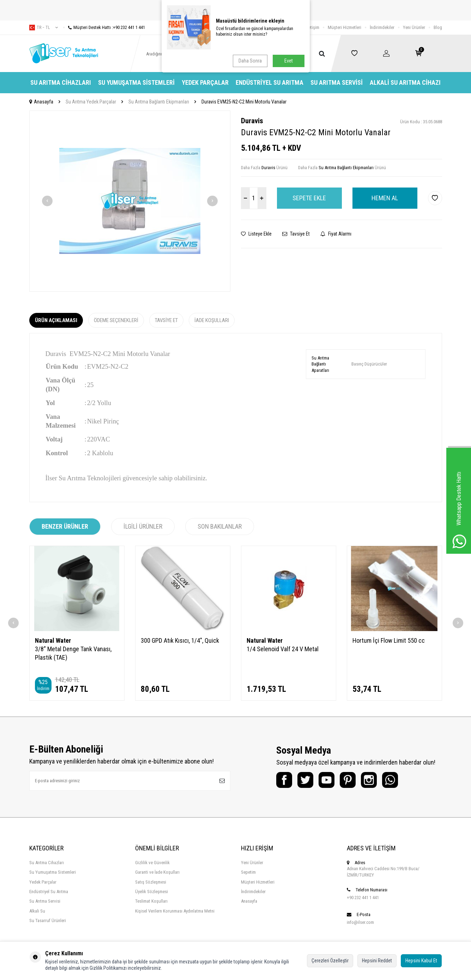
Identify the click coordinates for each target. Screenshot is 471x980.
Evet (289, 61)
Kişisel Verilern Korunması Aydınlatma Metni (175, 911)
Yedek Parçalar (205, 82)
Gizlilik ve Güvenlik (152, 863)
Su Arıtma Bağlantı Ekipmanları (159, 102)
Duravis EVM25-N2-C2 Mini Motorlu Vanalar (244, 102)
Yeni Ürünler (414, 27)
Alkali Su (37, 911)
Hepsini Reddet (377, 961)
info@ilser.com (360, 922)
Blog (438, 27)
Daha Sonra (250, 61)
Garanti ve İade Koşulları (157, 872)
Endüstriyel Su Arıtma (270, 82)
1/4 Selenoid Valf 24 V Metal (283, 649)
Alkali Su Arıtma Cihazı (405, 82)
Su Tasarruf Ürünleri (48, 920)
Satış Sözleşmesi (151, 882)
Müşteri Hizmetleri (345, 27)
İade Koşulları (212, 320)
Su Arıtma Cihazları (61, 82)
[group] (130, 201)
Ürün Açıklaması (56, 320)
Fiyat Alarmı (336, 234)
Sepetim (248, 872)
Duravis (252, 121)
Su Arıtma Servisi (337, 82)
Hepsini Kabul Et (421, 961)
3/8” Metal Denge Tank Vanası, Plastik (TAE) (73, 653)
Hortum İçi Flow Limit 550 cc (389, 640)
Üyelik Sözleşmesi (152, 892)
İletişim (313, 27)
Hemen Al (385, 198)
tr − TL (44, 28)
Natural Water (53, 640)
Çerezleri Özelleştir (330, 961)
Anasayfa (41, 102)
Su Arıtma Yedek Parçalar (91, 102)
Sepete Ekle (309, 198)
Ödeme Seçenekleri (116, 320)
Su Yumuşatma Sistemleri (136, 82)
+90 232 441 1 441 (363, 898)
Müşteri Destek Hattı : (104, 27)
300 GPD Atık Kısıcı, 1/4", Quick (180, 640)
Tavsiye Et (296, 234)
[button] (47, 201)
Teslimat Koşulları (151, 901)
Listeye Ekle (256, 234)
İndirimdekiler (382, 27)
